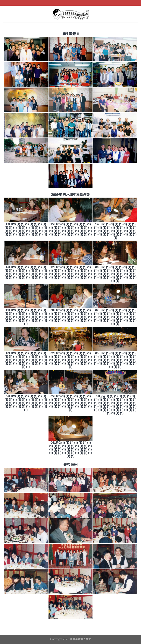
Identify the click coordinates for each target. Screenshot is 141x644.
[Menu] (5, 14)
